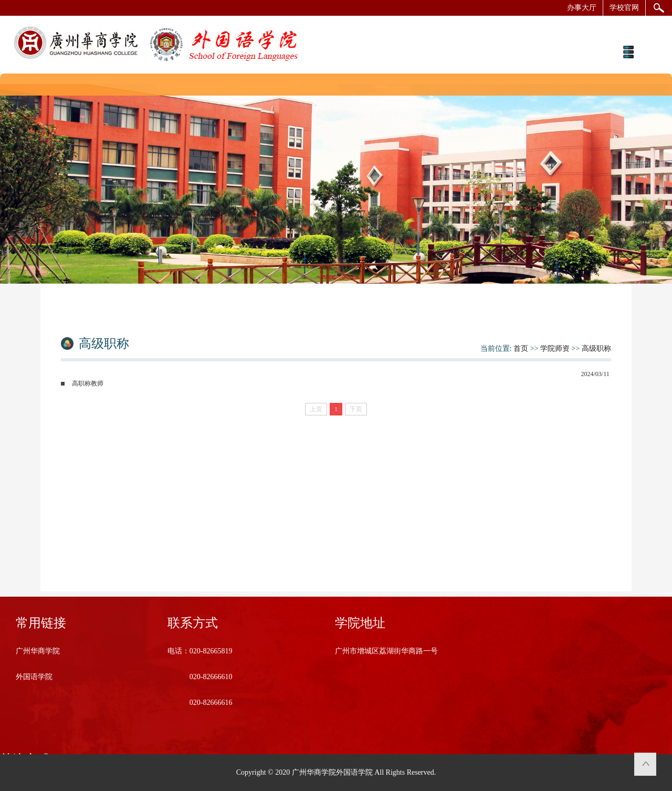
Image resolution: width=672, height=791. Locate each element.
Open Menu (628, 52)
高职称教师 (88, 383)
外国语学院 (34, 677)
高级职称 (596, 348)
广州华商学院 (38, 651)
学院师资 (555, 348)
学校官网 (624, 8)
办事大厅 (582, 8)
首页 (521, 348)
